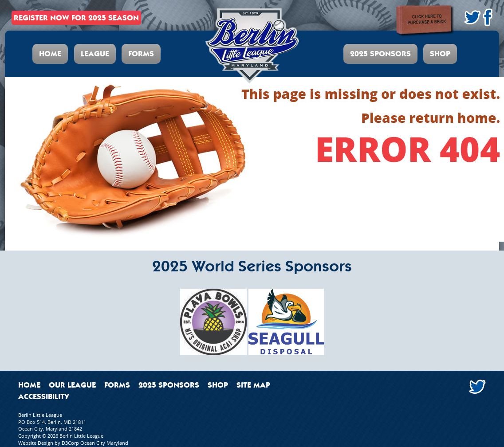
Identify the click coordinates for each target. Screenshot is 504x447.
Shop (440, 54)
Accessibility (44, 396)
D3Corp (70, 443)
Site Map (253, 385)
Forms (141, 54)
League (95, 54)
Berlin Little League (81, 436)
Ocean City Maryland (104, 443)
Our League (72, 385)
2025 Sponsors (380, 54)
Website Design (36, 443)
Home (50, 54)
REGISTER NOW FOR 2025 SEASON (76, 18)
